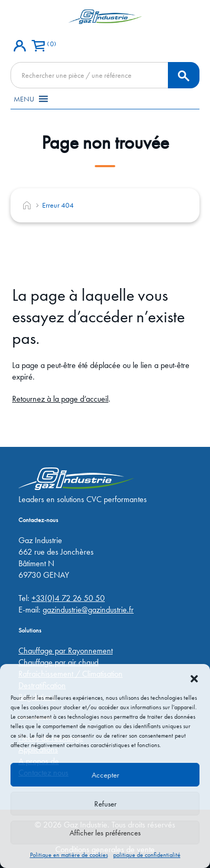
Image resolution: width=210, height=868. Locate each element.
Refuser (105, 804)
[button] (194, 677)
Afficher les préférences (105, 833)
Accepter (105, 775)
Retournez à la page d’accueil (60, 399)
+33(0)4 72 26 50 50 (68, 598)
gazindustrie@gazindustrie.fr (88, 610)
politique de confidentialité (147, 855)
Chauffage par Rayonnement (66, 651)
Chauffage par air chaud (58, 662)
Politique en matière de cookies (69, 855)
